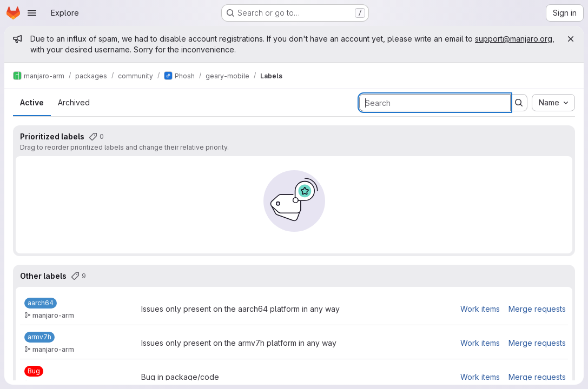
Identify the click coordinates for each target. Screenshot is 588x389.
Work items (480, 309)
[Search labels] (435, 103)
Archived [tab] (74, 102)
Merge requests (537, 309)
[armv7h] (39, 337)
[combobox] (553, 103)
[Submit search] (519, 103)
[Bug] (34, 371)
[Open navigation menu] (32, 13)
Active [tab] (32, 102)
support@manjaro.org (514, 39)
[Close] (571, 39)
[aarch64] (41, 303)
